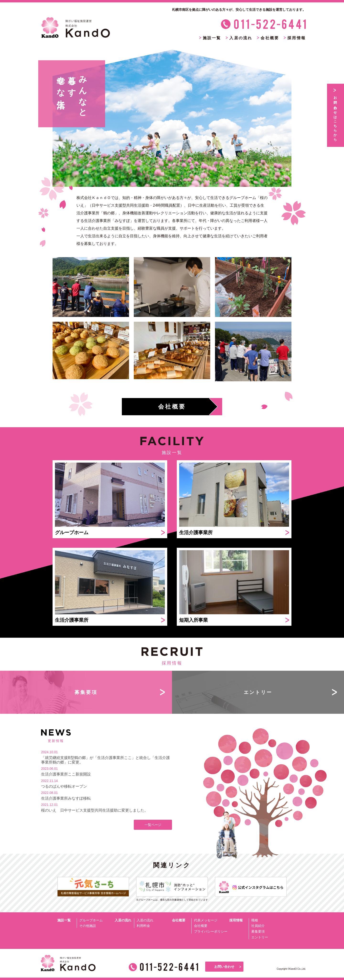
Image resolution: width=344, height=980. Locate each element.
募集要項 (258, 931)
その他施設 (88, 926)
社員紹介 (258, 926)
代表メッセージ (206, 920)
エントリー (260, 937)
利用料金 (143, 926)
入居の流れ (145, 920)
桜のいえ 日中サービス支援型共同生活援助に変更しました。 (95, 810)
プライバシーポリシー (211, 931)
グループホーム (91, 920)
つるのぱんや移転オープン (64, 786)
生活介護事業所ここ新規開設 (66, 774)
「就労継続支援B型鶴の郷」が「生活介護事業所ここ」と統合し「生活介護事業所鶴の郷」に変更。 (105, 760)
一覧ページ (153, 825)
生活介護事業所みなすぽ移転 (66, 798)
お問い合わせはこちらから (335, 117)
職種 (255, 920)
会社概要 (201, 926)
